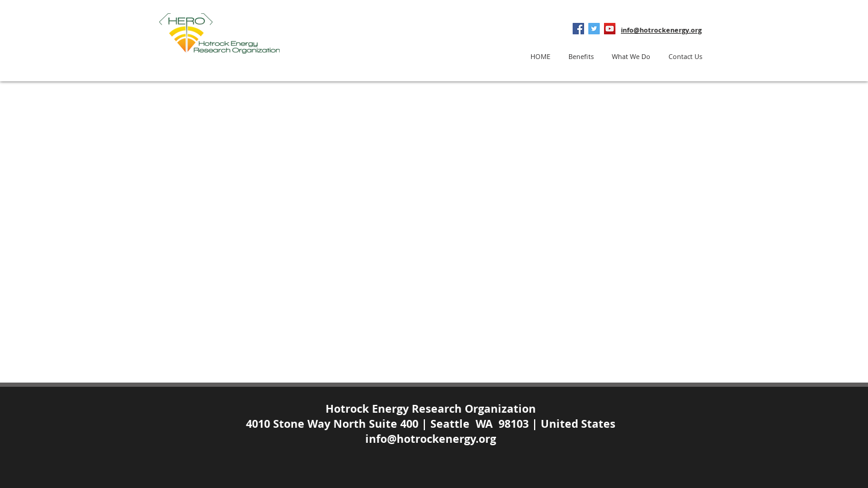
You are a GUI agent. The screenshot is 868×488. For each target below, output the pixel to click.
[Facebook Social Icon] (578, 29)
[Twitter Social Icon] (594, 29)
